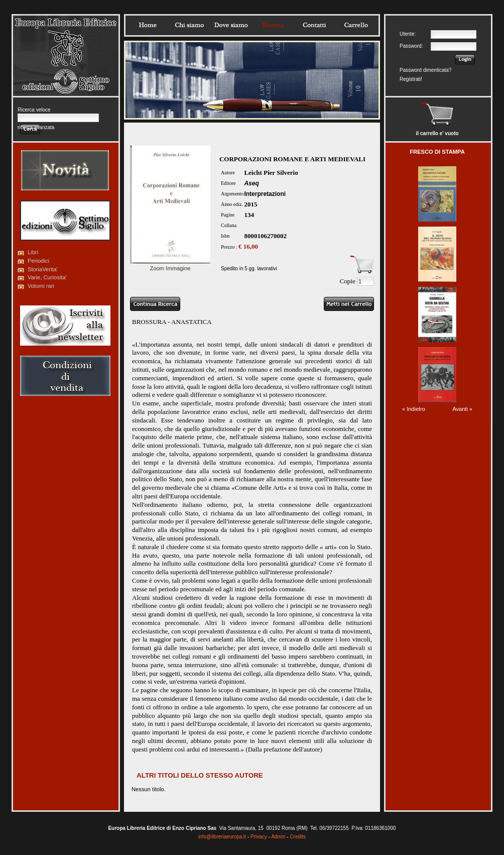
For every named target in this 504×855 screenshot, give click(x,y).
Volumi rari (41, 286)
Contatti (314, 25)
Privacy (259, 837)
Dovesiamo (231, 25)
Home (148, 25)
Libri (33, 252)
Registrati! (411, 79)
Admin (278, 837)
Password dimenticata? (425, 70)
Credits (298, 837)
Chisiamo (189, 25)
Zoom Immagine (170, 265)
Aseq (251, 183)
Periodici (38, 261)
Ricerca (273, 25)
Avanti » (462, 409)
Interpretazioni (265, 194)
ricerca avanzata (36, 127)
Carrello (356, 25)
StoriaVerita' (43, 269)
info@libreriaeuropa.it (222, 837)
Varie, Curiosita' (47, 277)
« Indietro (414, 409)
